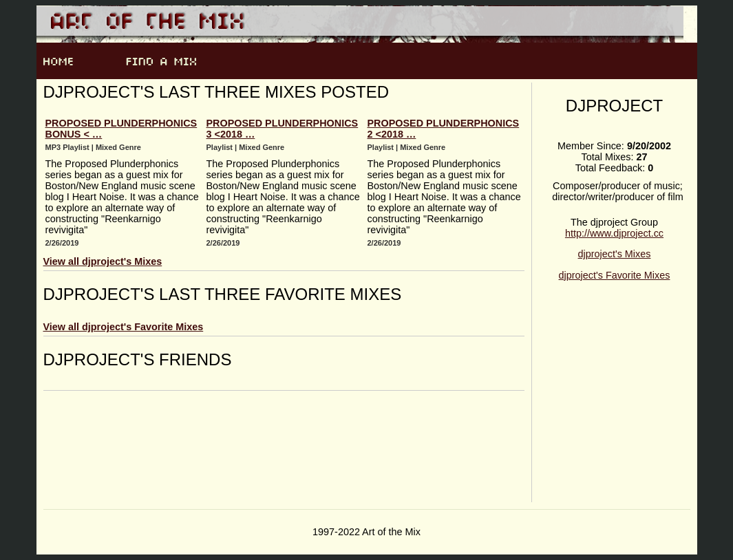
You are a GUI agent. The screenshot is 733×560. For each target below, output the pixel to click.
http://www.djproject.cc (614, 233)
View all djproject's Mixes (103, 261)
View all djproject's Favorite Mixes (124, 327)
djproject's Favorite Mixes (615, 275)
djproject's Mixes (615, 254)
